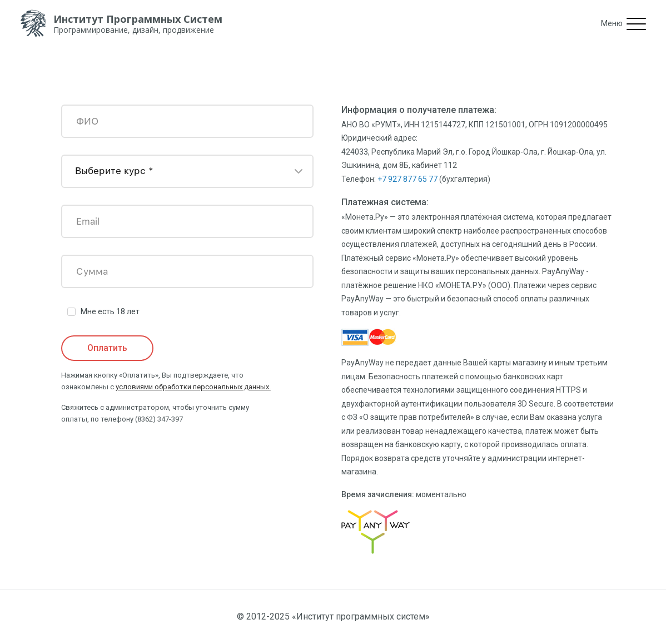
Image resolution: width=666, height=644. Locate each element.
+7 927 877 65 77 (407, 179)
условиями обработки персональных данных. (193, 387)
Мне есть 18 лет (110, 311)
